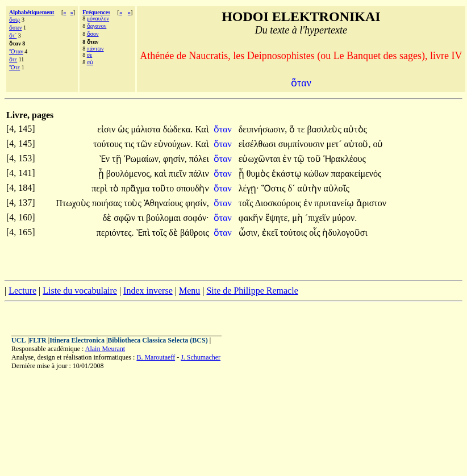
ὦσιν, (249, 233)
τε (302, 129)
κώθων (318, 174)
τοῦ (315, 159)
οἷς (316, 233)
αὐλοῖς (336, 188)
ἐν (288, 159)
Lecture (22, 291)
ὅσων (16, 28)
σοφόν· (196, 218)
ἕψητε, (278, 218)
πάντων (95, 49)
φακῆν (252, 218)
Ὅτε (14, 67)
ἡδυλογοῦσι (345, 233)
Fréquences (96, 12)
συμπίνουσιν (303, 144)
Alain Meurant (105, 349)
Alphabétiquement (32, 12)
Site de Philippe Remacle (252, 291)
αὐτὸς (355, 129)
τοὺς (134, 203)
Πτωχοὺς (74, 203)
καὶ (162, 174)
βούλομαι (164, 218)
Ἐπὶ (144, 233)
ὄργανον (97, 26)
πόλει (199, 159)
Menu (189, 291)
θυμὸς (259, 174)
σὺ (90, 62)
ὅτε (13, 59)
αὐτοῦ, (358, 144)
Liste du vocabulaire (80, 291)
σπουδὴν (192, 188)
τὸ (115, 188)
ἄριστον (371, 203)
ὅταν (224, 129)
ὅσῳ (14, 20)
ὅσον (93, 34)
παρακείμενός (356, 174)
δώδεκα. (178, 129)
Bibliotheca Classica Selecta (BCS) (157, 340)
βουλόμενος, (129, 174)
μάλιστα (147, 129)
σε (90, 55)
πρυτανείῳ (335, 203)
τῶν (145, 144)
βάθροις (195, 233)
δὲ (109, 218)
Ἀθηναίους (164, 203)
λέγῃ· (249, 188)
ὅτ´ (13, 36)
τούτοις (295, 233)
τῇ (118, 159)
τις (130, 144)
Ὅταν (16, 51)
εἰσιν (107, 129)
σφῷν (126, 218)
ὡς (124, 129)
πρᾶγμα (136, 188)
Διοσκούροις (279, 203)
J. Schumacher (201, 357)
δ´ (292, 188)
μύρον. (345, 218)
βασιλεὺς (325, 129)
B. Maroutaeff (156, 357)
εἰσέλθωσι (258, 144)
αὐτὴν (310, 188)
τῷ (300, 159)
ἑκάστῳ (287, 174)
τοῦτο (164, 188)
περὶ (101, 188)
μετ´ (335, 144)
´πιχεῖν (319, 218)
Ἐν (106, 159)
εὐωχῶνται (261, 159)
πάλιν (199, 174)
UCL (18, 340)
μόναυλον (98, 18)
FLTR (38, 340)
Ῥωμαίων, (143, 159)
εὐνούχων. (173, 144)
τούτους (109, 144)
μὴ (299, 218)
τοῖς (247, 203)
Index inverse (148, 291)
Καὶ (202, 129)
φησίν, (175, 159)
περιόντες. (115, 233)
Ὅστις (275, 188)
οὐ (378, 144)
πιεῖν (179, 174)
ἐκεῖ (271, 233)
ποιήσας (108, 203)
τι (142, 218)
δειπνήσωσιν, (263, 129)
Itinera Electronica (77, 340)
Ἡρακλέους (345, 159)
